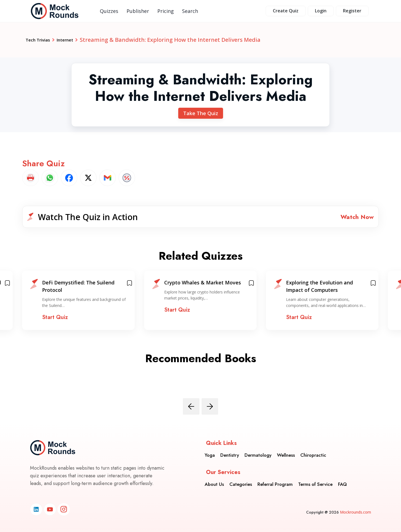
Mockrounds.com (355, 512)
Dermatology (258, 451)
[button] (200, 219)
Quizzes (109, 11)
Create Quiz (286, 11)
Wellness (286, 451)
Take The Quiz (201, 113)
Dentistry (230, 451)
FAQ (342, 480)
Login (321, 11)
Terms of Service (315, 480)
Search (190, 11)
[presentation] (191, 411)
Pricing (166, 11)
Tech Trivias (42, 40)
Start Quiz (55, 322)
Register (352, 11)
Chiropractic (313, 451)
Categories (241, 480)
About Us (214, 480)
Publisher (138, 11)
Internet (76, 40)
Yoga (210, 451)
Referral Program (275, 480)
